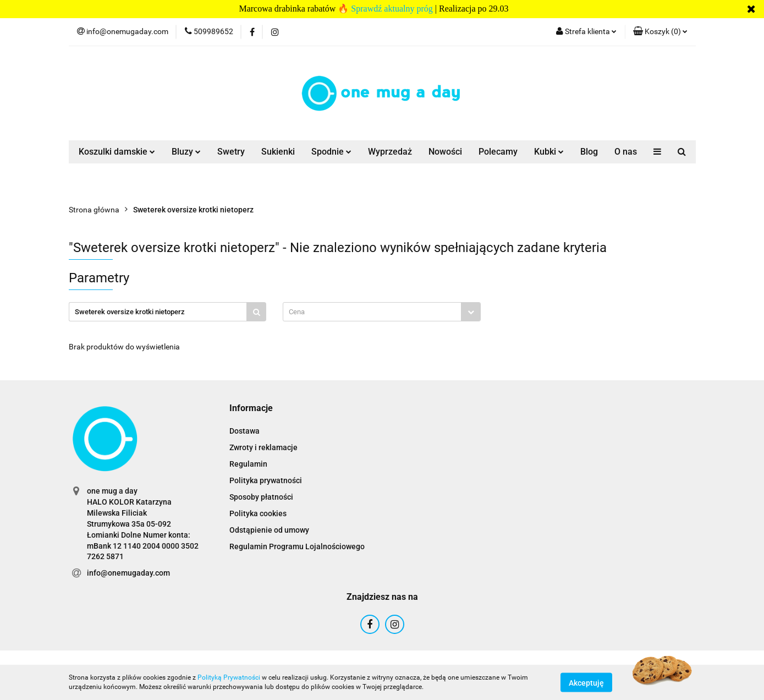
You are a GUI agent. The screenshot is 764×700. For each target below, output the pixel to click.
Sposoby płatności (261, 497)
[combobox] (382, 312)
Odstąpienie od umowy (269, 530)
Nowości (445, 152)
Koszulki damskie (117, 152)
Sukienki (278, 152)
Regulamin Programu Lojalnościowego (297, 546)
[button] (660, 32)
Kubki (549, 152)
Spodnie (331, 152)
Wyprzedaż (390, 152)
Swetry (231, 152)
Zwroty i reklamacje (263, 447)
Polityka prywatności (266, 480)
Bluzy (186, 152)
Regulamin (248, 464)
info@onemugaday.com (128, 573)
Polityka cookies (258, 513)
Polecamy (498, 152)
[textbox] (372, 312)
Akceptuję (586, 682)
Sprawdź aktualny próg (392, 9)
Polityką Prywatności (229, 677)
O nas (626, 152)
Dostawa (244, 431)
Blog (589, 152)
